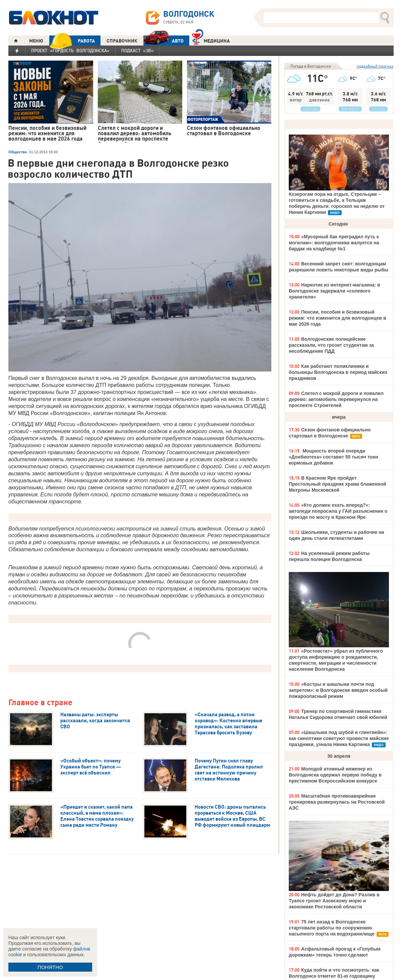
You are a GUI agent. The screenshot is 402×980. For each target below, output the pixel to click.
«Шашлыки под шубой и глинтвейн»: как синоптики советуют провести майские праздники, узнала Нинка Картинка (339, 738)
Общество (18, 152)
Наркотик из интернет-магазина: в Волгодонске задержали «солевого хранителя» (334, 291)
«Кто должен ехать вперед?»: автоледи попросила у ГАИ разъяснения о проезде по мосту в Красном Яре (338, 511)
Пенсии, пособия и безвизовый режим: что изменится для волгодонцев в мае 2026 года (338, 318)
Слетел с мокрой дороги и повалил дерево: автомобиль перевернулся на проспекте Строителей (336, 399)
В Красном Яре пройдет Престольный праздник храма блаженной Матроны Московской (338, 484)
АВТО (163, 41)
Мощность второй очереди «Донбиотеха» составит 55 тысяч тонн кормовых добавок (333, 457)
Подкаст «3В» (138, 51)
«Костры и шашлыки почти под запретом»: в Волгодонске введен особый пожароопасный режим (338, 690)
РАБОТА (72, 41)
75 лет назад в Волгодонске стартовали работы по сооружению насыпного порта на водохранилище (332, 928)
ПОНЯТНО (50, 967)
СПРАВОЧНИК (122, 41)
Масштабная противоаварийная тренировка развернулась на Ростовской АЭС (337, 802)
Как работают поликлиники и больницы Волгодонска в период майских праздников (338, 372)
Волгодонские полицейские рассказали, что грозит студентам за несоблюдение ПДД (331, 345)
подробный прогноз (375, 66)
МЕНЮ (36, 41)
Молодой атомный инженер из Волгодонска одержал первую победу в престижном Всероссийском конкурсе (335, 775)
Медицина (211, 40)
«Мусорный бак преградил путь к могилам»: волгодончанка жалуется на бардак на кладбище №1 (334, 243)
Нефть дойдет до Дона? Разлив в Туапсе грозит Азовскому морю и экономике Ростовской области (334, 901)
